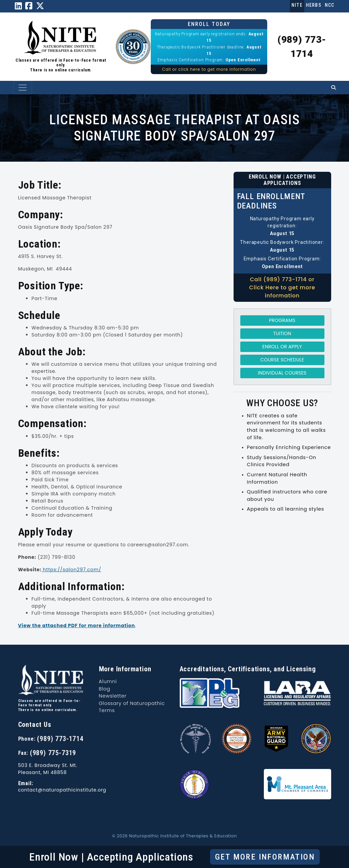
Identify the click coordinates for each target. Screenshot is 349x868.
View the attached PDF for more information (77, 625)
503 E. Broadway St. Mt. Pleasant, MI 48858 (48, 769)
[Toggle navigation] (23, 88)
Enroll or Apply (282, 347)
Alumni (108, 681)
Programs (282, 320)
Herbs (314, 5)
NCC (330, 5)
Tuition (282, 333)
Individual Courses (282, 373)
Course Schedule (282, 360)
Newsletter (113, 696)
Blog (105, 689)
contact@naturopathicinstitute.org (62, 790)
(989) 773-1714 (60, 739)
